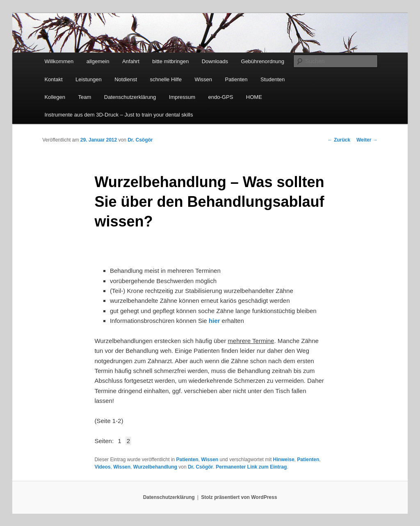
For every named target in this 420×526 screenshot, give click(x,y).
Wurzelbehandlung (155, 467)
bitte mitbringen (170, 61)
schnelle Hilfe (166, 79)
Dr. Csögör (140, 140)
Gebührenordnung (263, 61)
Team (85, 97)
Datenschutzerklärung (130, 97)
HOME (254, 97)
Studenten (273, 79)
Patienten (236, 79)
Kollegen (55, 97)
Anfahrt (131, 61)
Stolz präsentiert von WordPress (239, 497)
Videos (102, 467)
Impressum (182, 97)
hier (215, 321)
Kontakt (53, 79)
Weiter (367, 140)
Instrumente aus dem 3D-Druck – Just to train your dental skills (119, 115)
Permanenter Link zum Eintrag (251, 467)
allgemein (98, 61)
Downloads (215, 61)
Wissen (203, 79)
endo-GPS (221, 97)
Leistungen (89, 79)
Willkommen (59, 61)
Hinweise (284, 460)
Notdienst (126, 79)
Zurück (339, 140)
